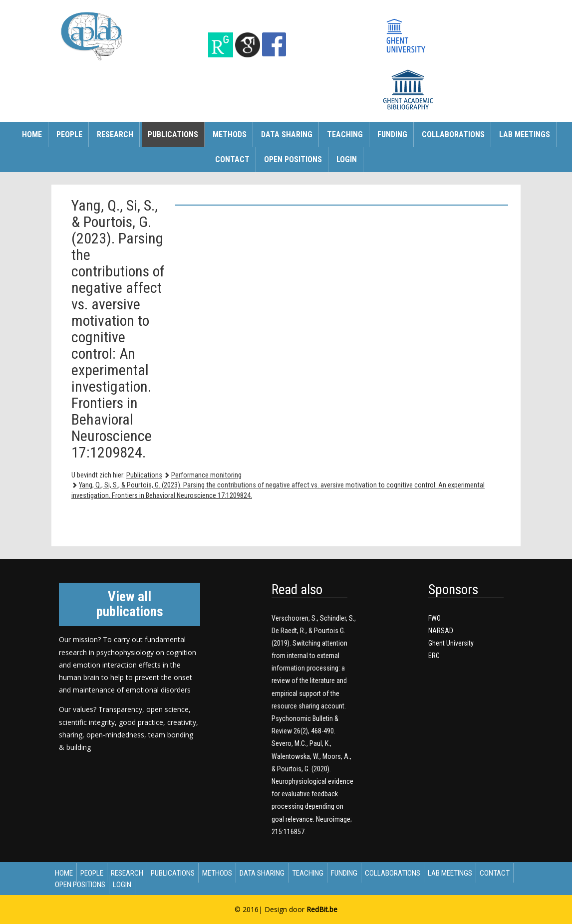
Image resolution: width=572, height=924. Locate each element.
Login (347, 159)
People (69, 134)
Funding (392, 134)
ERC (434, 656)
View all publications (130, 604)
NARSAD (441, 631)
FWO (434, 618)
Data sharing (287, 134)
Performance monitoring (206, 475)
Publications (173, 134)
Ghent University (451, 643)
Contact (232, 159)
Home (32, 134)
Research (115, 134)
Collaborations (453, 134)
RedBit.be (322, 909)
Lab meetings (525, 134)
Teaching (345, 134)
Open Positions (293, 159)
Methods (230, 134)
